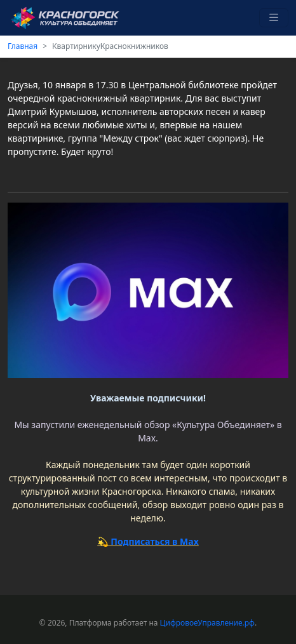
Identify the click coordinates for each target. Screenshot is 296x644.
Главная (23, 46)
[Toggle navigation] (274, 18)
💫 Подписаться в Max (148, 541)
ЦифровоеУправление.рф (207, 623)
